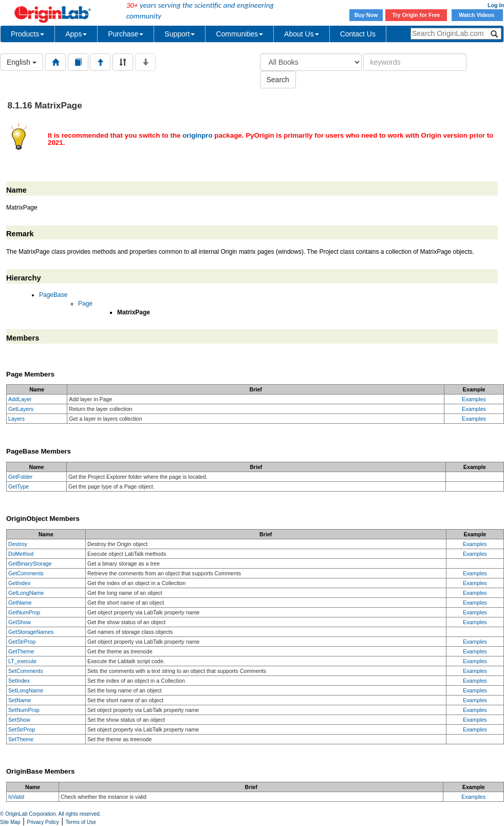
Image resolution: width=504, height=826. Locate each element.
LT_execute (22, 661)
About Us (302, 34)
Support (180, 34)
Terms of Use (81, 822)
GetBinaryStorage (30, 564)
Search (278, 80)
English (22, 62)
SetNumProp (24, 710)
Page (85, 304)
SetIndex (19, 681)
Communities (239, 34)
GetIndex (19, 583)
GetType (18, 486)
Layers (16, 419)
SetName (20, 700)
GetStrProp (22, 642)
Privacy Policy (43, 822)
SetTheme (21, 739)
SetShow (19, 720)
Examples (474, 399)
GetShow (20, 622)
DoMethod (21, 554)
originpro (198, 135)
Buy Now (366, 15)
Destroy (18, 544)
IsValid (16, 797)
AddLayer (20, 399)
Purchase (126, 34)
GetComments (26, 573)
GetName (20, 603)
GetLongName (26, 593)
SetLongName (26, 690)
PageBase (53, 295)
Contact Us (358, 34)
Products (27, 34)
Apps (76, 34)
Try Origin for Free (416, 15)
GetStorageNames (31, 632)
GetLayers (21, 409)
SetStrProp (22, 729)
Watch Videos (477, 15)
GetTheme (21, 651)
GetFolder (20, 477)
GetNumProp (24, 612)
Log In (496, 5)
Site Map (10, 822)
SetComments (26, 671)
